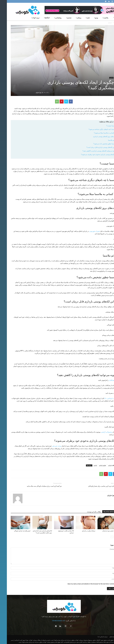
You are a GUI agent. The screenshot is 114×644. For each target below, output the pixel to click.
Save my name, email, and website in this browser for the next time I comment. (85, 584)
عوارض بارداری (96, 465)
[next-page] (105, 537)
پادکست (98, 18)
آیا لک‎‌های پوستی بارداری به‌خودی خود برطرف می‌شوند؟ (92, 154)
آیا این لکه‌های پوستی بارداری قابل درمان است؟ (94, 147)
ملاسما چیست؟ (104, 126)
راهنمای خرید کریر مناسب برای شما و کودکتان (96, 486)
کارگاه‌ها (40, 18)
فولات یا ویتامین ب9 (104, 398)
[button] (108, 18)
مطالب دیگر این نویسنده (87, 512)
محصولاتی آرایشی (100, 432)
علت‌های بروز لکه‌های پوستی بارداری (98, 136)
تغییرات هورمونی (88, 231)
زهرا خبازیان (32, 93)
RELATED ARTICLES (103, 512)
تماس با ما (93, 637)
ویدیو (89, 18)
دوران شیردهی (50, 446)
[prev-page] (108, 537)
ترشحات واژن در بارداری (82, 531)
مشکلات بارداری (105, 465)
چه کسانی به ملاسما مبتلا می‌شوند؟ (98, 133)
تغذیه (81, 18)
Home (108, 23)
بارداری (62, 18)
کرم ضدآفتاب (106, 380)
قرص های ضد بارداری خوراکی (15, 531)
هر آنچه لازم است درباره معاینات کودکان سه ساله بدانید (37, 486)
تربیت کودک (28, 18)
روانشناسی (51, 18)
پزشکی (71, 18)
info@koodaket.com (52, 621)
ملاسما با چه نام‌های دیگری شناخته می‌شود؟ (95, 129)
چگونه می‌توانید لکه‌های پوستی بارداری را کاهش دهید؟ (92, 151)
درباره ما (99, 637)
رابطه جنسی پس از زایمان (103, 531)
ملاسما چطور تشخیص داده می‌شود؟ (98, 144)
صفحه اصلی (106, 637)
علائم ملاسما (105, 140)
